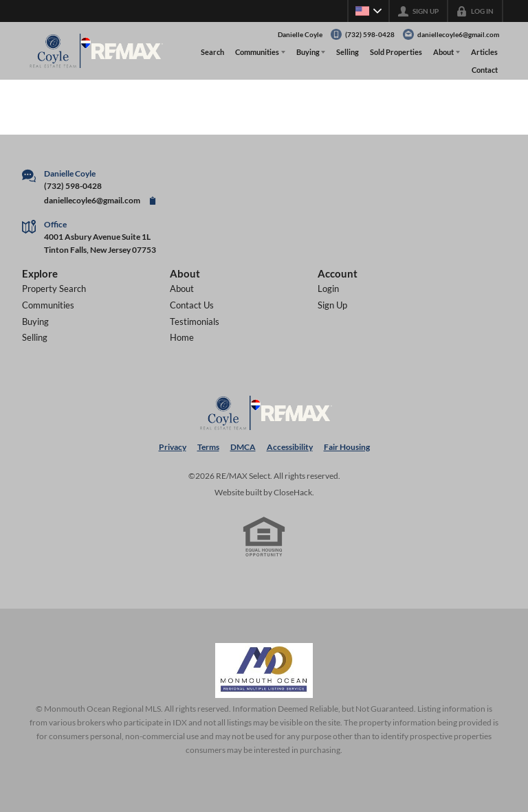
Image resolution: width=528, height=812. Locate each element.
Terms (208, 447)
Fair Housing (347, 447)
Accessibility (290, 447)
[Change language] (368, 11)
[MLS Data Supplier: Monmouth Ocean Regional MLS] (264, 670)
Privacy (173, 447)
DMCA (243, 447)
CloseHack (293, 492)
